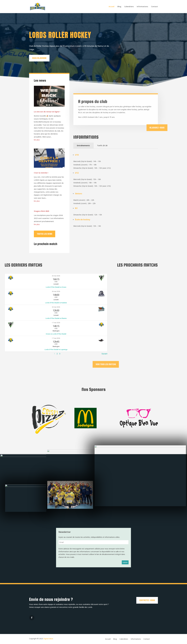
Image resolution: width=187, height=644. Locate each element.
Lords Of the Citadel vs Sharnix (56, 318)
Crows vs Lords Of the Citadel (56, 334)
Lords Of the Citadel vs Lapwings (56, 350)
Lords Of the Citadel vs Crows (56, 287)
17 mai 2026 (56, 323)
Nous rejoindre (38, 58)
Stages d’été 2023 (42, 211)
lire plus (37, 140)
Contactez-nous (147, 600)
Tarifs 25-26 (102, 145)
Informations (142, 7)
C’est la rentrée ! (41, 173)
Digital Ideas (48, 639)
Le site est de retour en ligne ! (47, 112)
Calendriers (129, 7)
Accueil (112, 7)
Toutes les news (45, 234)
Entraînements (83, 145)
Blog (119, 7)
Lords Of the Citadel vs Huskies (56, 303)
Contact (155, 7)
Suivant (104, 354)
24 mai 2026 (56, 276)
